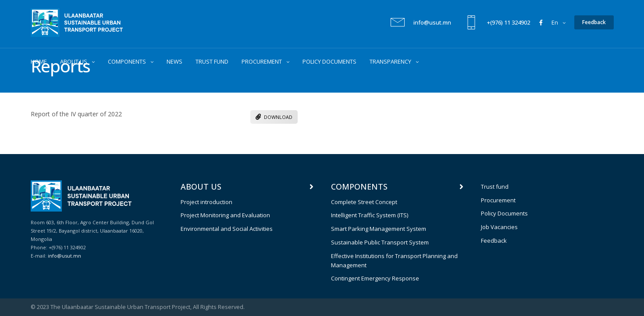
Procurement (498, 200)
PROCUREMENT (262, 62)
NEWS (174, 62)
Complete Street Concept (364, 202)
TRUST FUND (212, 62)
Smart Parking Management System (379, 229)
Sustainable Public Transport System (380, 242)
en (555, 23)
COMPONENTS (127, 62)
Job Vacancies (499, 227)
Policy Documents (504, 213)
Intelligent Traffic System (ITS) (370, 215)
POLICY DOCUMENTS (329, 62)
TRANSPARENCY (390, 62)
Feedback (494, 241)
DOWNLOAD (274, 117)
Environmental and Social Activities (227, 229)
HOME (39, 62)
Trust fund (495, 187)
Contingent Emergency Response (375, 278)
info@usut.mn (432, 23)
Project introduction (206, 202)
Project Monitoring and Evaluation (225, 215)
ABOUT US (74, 62)
